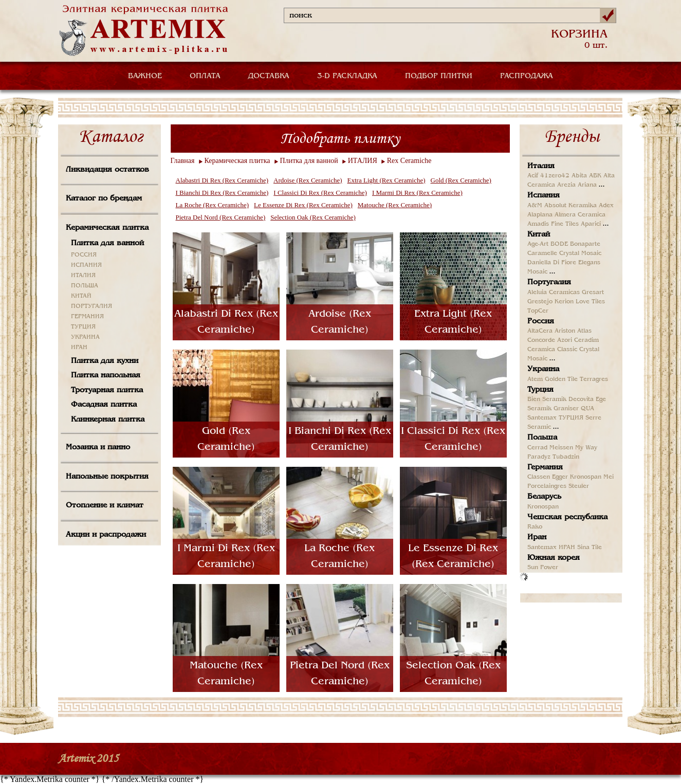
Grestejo (540, 302)
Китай (539, 234)
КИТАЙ (81, 296)
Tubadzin (566, 457)
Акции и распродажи (106, 535)
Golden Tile (561, 379)
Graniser (566, 409)
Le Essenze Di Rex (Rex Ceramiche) (303, 205)
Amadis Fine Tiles (553, 224)
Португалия (549, 282)
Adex (606, 206)
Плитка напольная (106, 375)
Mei (609, 477)
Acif (533, 176)
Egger (560, 477)
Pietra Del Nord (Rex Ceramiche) (221, 217)
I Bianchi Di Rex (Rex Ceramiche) (222, 193)
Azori (565, 340)
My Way (586, 448)
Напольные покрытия (107, 477)
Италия (541, 166)
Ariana (587, 185)
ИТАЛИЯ (83, 276)
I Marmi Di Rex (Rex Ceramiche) (417, 193)
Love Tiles (590, 302)
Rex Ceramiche (409, 161)
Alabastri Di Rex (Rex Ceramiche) (222, 180)
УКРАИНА (85, 337)
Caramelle (542, 253)
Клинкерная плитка (108, 420)
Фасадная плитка (104, 405)
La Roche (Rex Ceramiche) (213, 205)
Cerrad (537, 448)
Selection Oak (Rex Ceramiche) (313, 217)
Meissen (561, 448)
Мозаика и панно (98, 447)
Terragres (594, 379)
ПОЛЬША (85, 286)
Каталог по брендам (104, 198)
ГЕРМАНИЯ (87, 317)
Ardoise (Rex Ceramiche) (308, 180)
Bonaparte (585, 244)
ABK (595, 176)
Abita (579, 176)
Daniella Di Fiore (552, 263)
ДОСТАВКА (269, 76)
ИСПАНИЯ (86, 265)
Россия (541, 321)
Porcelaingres (547, 486)
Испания (544, 195)
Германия (545, 467)
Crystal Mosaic (580, 253)
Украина (543, 369)
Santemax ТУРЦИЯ (555, 418)
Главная (183, 161)
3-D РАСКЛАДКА (347, 76)
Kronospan (586, 477)
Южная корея (554, 558)
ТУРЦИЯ (83, 327)
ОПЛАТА (205, 76)
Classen (539, 477)
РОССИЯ (84, 255)
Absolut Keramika (570, 206)
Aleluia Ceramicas (554, 293)
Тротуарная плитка (107, 390)
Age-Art (538, 244)
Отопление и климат (105, 505)
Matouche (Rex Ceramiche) (395, 205)
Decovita (581, 399)
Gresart (593, 293)
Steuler (579, 486)
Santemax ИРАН (551, 548)
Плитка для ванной (107, 243)
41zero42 (555, 176)
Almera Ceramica (580, 215)
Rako (535, 527)
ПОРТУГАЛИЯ (91, 306)
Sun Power (543, 568)
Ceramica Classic (552, 350)
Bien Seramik (547, 399)
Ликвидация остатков (107, 170)
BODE (559, 244)
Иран (537, 537)
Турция (540, 390)
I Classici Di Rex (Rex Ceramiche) (320, 193)
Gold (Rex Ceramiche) (461, 180)
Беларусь (544, 497)
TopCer (538, 311)
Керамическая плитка (107, 228)
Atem (535, 379)
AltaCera (540, 331)
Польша (542, 437)
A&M (535, 206)
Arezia (566, 185)
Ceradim (586, 340)
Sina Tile (590, 548)
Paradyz (539, 457)
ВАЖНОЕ (145, 76)
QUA (587, 409)
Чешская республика (567, 517)
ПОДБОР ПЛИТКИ (439, 76)
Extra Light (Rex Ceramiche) (386, 180)
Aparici (591, 224)
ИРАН (79, 348)
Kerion (564, 302)
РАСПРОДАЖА (527, 76)
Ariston (565, 331)
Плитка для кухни (105, 361)
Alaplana (540, 215)
